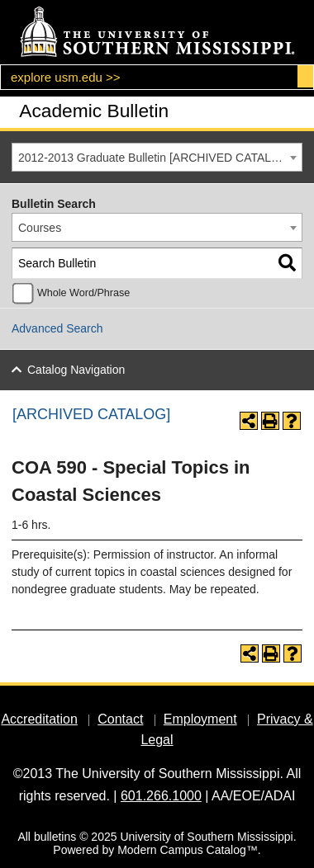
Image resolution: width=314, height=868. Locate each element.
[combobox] (157, 157)
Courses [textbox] (40, 228)
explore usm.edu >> (66, 77)
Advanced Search (57, 328)
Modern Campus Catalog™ (188, 850)
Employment (200, 719)
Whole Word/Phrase (83, 293)
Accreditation (39, 719)
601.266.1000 (161, 796)
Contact (120, 719)
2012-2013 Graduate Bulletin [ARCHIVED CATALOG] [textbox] (155, 158)
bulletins (55, 837)
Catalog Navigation (76, 370)
